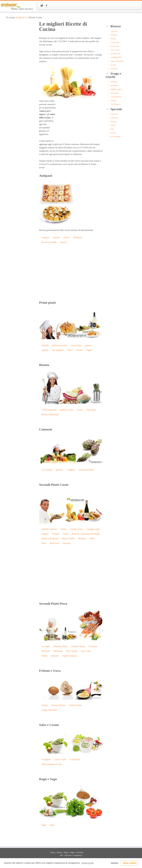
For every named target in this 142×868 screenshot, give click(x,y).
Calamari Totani (78, 646)
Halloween (114, 118)
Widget (72, 852)
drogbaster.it (21, 17)
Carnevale (114, 114)
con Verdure (47, 470)
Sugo (52, 825)
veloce (66, 237)
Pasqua (113, 133)
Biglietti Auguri (116, 89)
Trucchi (113, 39)
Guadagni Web (116, 57)
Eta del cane (115, 46)
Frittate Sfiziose (59, 705)
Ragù (44, 825)
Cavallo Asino (76, 529)
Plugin (66, 852)
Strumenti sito (116, 54)
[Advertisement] (80, 119)
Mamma (114, 121)
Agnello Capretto (49, 529)
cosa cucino (76, 345)
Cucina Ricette (116, 97)
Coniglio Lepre (93, 529)
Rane (44, 543)
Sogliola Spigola (70, 656)
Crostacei (93, 646)
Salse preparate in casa (52, 764)
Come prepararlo (49, 410)
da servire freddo (49, 242)
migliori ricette (67, 410)
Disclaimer (80, 852)
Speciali (45, 345)
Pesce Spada (72, 651)
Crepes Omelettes (49, 710)
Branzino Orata (60, 646)
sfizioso (56, 237)
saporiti (45, 350)
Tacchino (67, 543)
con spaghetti (58, 350)
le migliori (46, 759)
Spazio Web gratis (117, 61)
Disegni (113, 100)
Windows (114, 35)
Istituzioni (114, 82)
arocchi (113, 65)
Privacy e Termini (56, 852)
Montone (82, 538)
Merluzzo (46, 651)
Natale (113, 125)
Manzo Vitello (68, 538)
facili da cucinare (60, 345)
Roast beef (54, 543)
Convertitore (115, 42)
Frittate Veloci (76, 705)
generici (59, 470)
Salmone (55, 656)
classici (63, 242)
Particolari (91, 410)
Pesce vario (86, 651)
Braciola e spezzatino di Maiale (86, 534)
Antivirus (114, 31)
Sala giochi (115, 93)
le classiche (75, 759)
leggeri (89, 350)
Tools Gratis (115, 50)
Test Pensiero (115, 104)
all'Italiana (77, 237)
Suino (66, 534)
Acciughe (46, 646)
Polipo (44, 656)
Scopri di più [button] (88, 863)
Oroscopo (114, 69)
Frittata (45, 705)
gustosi (88, 345)
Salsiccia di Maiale (50, 538)
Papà (112, 129)
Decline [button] (114, 863)
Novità (80, 410)
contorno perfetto (86, 470)
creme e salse (60, 759)
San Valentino (116, 136)
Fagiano (45, 534)
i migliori (71, 470)
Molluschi (58, 651)
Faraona (56, 534)
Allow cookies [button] (130, 863)
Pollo (92, 538)
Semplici (45, 237)
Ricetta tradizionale (50, 414)
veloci (70, 350)
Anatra (64, 529)
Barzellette (114, 85)
